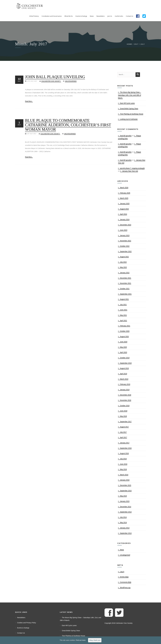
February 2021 (125, 326)
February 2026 (125, 193)
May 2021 (123, 315)
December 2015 (126, 485)
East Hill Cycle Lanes (127, 103)
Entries (124, 577)
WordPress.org (125, 588)
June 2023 (124, 230)
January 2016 (125, 480)
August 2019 (124, 368)
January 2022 (125, 273)
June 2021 (124, 310)
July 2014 (123, 517)
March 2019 (124, 379)
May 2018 (123, 416)
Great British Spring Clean (129, 109)
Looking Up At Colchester (129, 119)
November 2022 (126, 241)
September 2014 (126, 512)
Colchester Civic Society (51, 81)
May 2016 (123, 469)
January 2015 (125, 501)
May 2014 (123, 522)
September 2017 (126, 422)
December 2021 (126, 278)
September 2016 (126, 448)
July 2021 (123, 305)
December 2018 (126, 395)
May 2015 (123, 496)
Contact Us (21, 633)
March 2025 (124, 198)
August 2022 (124, 257)
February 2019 (125, 384)
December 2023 (126, 225)
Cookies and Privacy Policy (27, 623)
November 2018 (126, 400)
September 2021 (126, 294)
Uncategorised (71, 81)
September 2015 (126, 491)
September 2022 (126, 251)
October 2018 (125, 406)
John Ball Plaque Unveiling (55, 77)
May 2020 (123, 347)
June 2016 (124, 464)
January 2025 (125, 204)
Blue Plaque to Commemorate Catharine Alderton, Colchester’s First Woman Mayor (68, 125)
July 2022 (123, 262)
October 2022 (125, 246)
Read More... (29, 101)
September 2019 (126, 363)
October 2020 (125, 331)
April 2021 (123, 320)
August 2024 (124, 209)
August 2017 (124, 427)
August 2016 (124, 453)
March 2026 (124, 188)
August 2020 (124, 336)
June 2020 (124, 342)
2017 (136, 44)
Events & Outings (23, 628)
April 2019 (123, 374)
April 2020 (123, 352)
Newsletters (21, 618)
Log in (122, 572)
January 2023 (125, 235)
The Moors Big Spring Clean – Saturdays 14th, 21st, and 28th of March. (129, 95)
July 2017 (123, 432)
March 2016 (124, 475)
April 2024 (123, 214)
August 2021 (124, 299)
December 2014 (126, 507)
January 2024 (125, 219)
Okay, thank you (95, 640)
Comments (126, 582)
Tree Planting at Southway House (132, 114)
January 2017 (125, 443)
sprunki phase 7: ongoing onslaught (132, 168)
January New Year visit (130, 171)
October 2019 (125, 358)
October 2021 (125, 289)
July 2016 (123, 459)
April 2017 (123, 437)
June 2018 (124, 411)
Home (129, 44)
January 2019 (125, 390)
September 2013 (126, 533)
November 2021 (126, 283)
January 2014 (125, 528)
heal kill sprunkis (126, 136)
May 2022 (123, 267)
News (122, 550)
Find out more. (81, 640)
